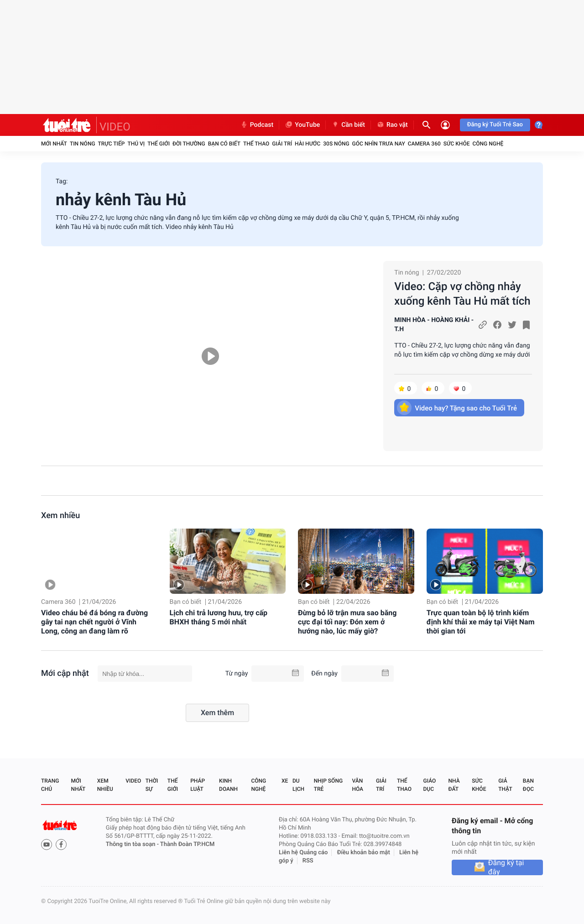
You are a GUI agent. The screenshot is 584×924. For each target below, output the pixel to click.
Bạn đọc (528, 785)
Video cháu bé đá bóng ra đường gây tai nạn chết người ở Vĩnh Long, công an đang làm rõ (94, 622)
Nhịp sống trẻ (328, 785)
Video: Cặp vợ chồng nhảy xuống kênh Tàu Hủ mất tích (462, 294)
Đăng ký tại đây (506, 867)
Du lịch (298, 785)
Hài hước (308, 144)
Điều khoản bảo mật (364, 853)
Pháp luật (198, 785)
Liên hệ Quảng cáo (303, 853)
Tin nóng (83, 144)
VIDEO (115, 127)
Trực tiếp (112, 144)
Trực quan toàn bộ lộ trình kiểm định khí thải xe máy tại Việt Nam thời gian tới (481, 622)
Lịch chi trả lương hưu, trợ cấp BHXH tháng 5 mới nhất (219, 617)
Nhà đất (454, 785)
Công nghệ (488, 144)
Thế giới (159, 144)
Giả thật (505, 785)
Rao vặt (392, 125)
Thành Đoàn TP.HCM (187, 844)
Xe (285, 781)
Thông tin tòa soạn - (133, 844)
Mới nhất (54, 144)
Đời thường (189, 144)
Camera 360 (424, 144)
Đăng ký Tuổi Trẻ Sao (495, 125)
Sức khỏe (457, 144)
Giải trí (282, 144)
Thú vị (136, 144)
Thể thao (256, 144)
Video (133, 781)
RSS (308, 861)
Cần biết (348, 125)
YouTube (302, 125)
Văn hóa (357, 785)
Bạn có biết (224, 144)
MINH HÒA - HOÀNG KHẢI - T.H (434, 325)
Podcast (257, 125)
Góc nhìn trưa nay (379, 144)
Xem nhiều (60, 516)
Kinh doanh (228, 785)
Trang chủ (50, 785)
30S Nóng (336, 144)
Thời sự (152, 785)
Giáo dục (430, 785)
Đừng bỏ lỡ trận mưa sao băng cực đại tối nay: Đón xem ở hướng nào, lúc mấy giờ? (347, 622)
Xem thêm (217, 713)
